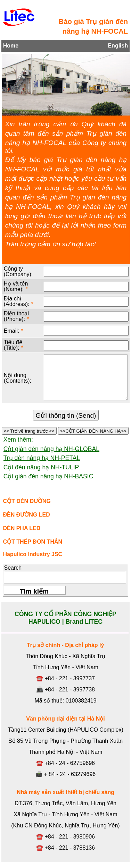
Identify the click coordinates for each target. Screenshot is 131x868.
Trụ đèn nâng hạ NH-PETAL (42, 458)
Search (13, 568)
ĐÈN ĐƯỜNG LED (26, 515)
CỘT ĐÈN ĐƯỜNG (27, 501)
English (118, 46)
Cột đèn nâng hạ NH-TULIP (41, 467)
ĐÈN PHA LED (22, 528)
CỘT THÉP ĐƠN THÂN (32, 542)
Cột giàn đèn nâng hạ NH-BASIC (48, 476)
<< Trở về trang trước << (29, 431)
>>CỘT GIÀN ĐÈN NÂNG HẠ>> (93, 431)
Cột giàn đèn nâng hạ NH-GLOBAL (51, 449)
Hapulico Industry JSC (32, 554)
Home (11, 46)
